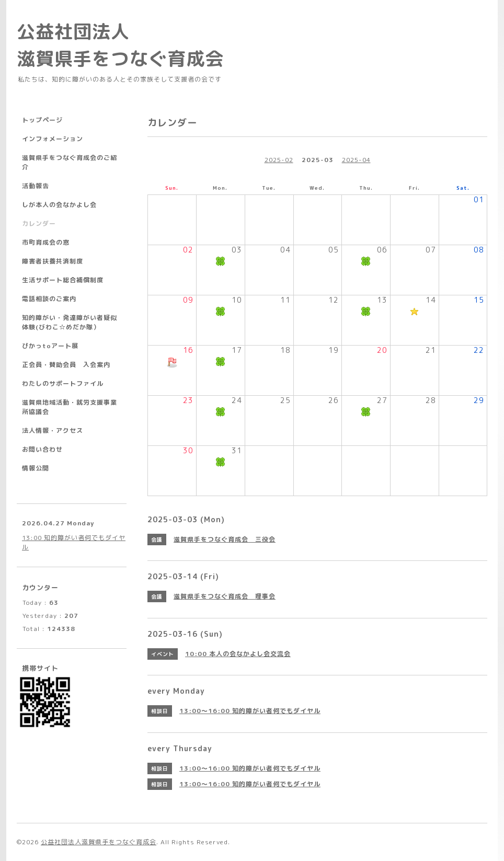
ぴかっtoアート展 (50, 346)
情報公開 (36, 468)
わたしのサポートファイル (63, 383)
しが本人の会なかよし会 (59, 205)
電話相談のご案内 (49, 299)
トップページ (42, 120)
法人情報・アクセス (53, 430)
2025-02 (279, 160)
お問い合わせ (42, 449)
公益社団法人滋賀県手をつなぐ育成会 (99, 842)
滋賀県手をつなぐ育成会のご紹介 (70, 162)
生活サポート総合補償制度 (63, 280)
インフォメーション (53, 139)
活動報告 (36, 186)
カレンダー (39, 223)
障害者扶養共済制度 (53, 261)
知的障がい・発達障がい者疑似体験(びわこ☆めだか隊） (70, 322)
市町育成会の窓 (46, 242)
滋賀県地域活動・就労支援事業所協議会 (70, 407)
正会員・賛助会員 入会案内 (66, 365)
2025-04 (356, 160)
